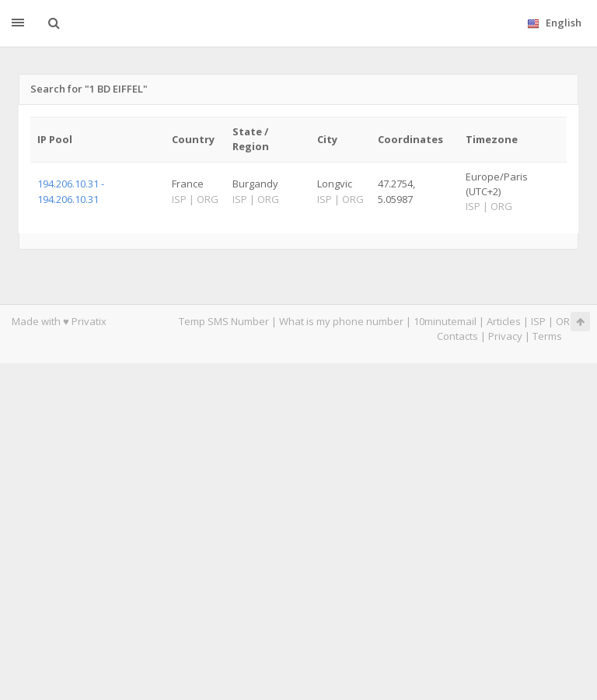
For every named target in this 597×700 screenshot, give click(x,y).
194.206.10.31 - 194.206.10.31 (71, 191)
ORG (567, 321)
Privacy (505, 336)
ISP (538, 321)
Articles (504, 321)
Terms (547, 336)
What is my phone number (341, 321)
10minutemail (445, 321)
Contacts (457, 336)
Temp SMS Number (224, 321)
